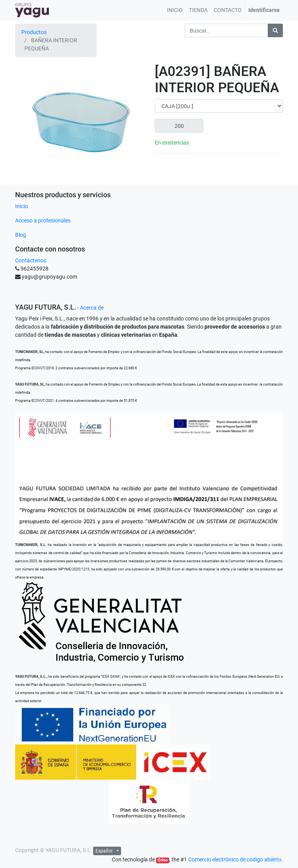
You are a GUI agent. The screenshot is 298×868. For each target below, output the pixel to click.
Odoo (163, 860)
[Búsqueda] (275, 30)
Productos (34, 32)
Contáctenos (31, 260)
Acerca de (92, 308)
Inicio (22, 206)
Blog (21, 235)
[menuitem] (175, 10)
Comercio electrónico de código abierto (235, 859)
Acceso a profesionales (43, 220)
